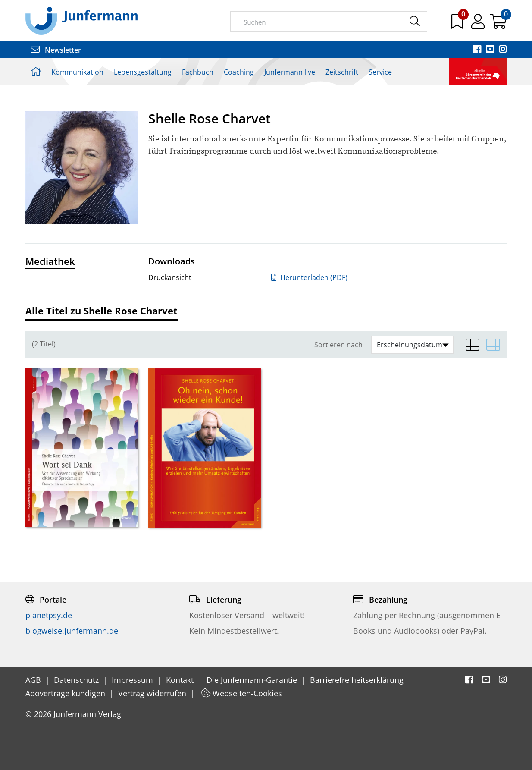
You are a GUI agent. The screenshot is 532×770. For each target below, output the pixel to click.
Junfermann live (290, 72)
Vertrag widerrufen (153, 693)
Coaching (239, 72)
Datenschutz (77, 680)
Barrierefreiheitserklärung (358, 680)
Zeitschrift (342, 72)
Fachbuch (198, 72)
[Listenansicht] (473, 345)
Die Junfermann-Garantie (253, 680)
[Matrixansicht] (493, 345)
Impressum (133, 680)
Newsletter (56, 50)
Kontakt (181, 680)
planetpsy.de (49, 615)
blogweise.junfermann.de (72, 631)
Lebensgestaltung (143, 72)
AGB (34, 680)
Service (380, 72)
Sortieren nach (338, 345)
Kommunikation (77, 72)
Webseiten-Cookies (242, 693)
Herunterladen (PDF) (309, 277)
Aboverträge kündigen (66, 693)
